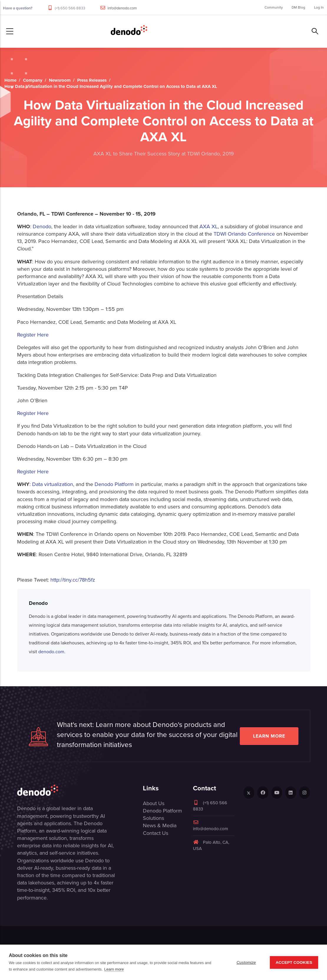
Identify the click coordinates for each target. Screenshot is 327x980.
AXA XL (209, 226)
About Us (154, 803)
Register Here (33, 335)
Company (33, 80)
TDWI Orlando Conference (244, 234)
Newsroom (60, 80)
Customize (246, 962)
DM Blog (298, 7)
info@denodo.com (122, 8)
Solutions (153, 818)
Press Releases (92, 80)
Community (274, 7)
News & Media (160, 825)
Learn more (269, 736)
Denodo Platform (114, 484)
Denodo (42, 226)
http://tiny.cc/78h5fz (73, 580)
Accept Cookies (294, 962)
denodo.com (51, 652)
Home (10, 80)
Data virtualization (53, 484)
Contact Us (156, 833)
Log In (319, 7)
